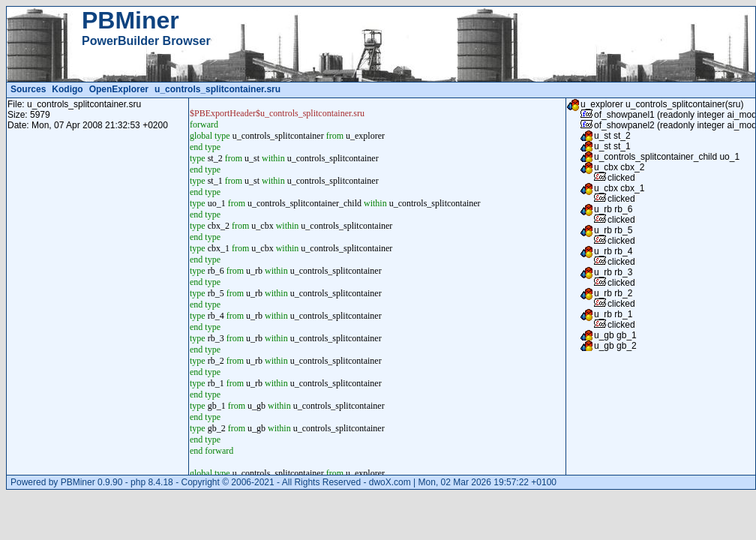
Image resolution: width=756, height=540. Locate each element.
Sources (28, 89)
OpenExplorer (119, 89)
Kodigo (67, 89)
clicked (621, 178)
